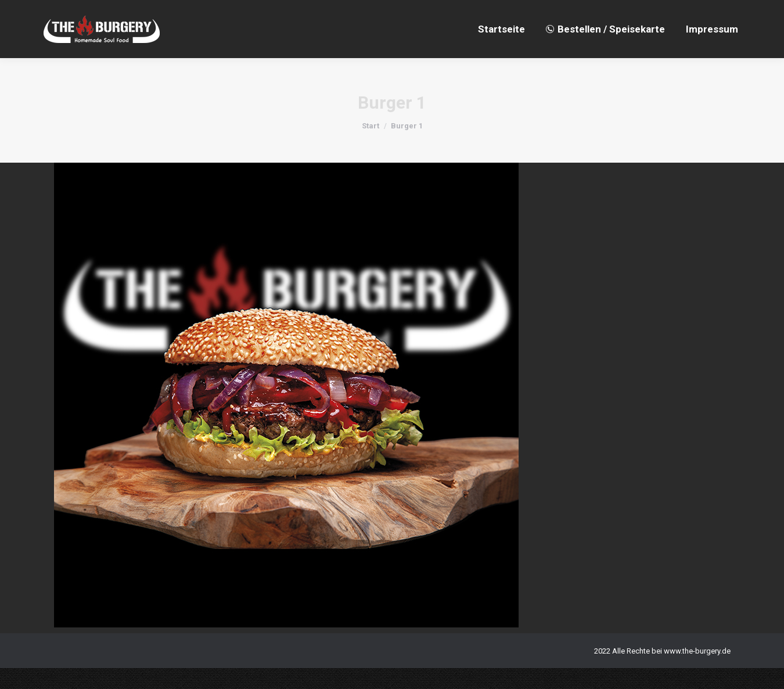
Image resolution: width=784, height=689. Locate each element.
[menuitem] (501, 50)
